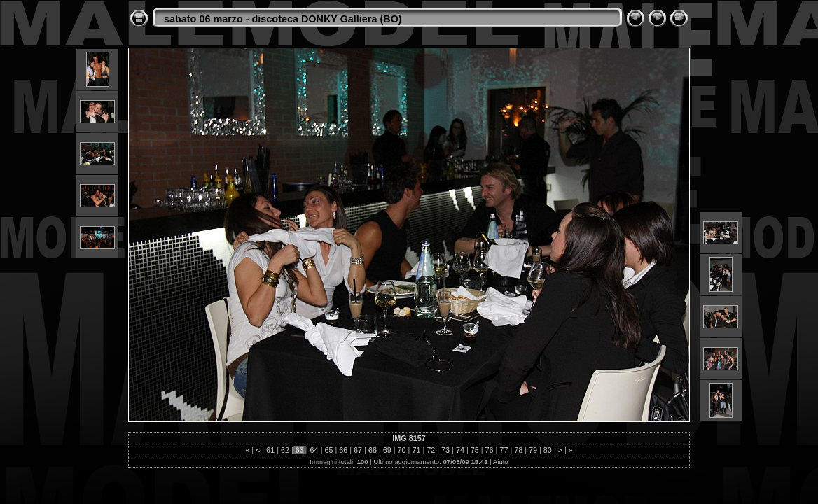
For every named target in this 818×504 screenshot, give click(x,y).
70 (402, 450)
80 (548, 450)
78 (518, 450)
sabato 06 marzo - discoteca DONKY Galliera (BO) (283, 19)
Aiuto (501, 462)
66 (343, 450)
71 (416, 450)
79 (533, 450)
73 (445, 450)
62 (285, 450)
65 (328, 450)
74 (460, 450)
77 (504, 450)
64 (314, 450)
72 (431, 450)
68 (373, 450)
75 (475, 450)
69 (387, 450)
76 (490, 450)
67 (358, 450)
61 (270, 450)
